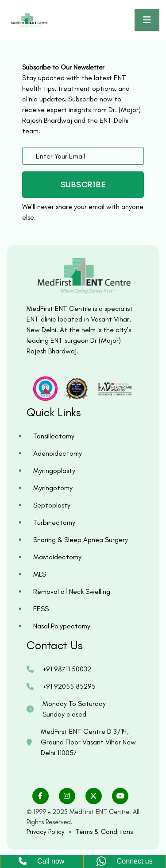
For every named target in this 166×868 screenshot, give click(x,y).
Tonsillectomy (54, 436)
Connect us (125, 862)
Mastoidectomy (57, 557)
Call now (41, 861)
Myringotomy (53, 488)
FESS (41, 609)
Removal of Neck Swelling (72, 591)
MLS (40, 574)
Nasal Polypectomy (62, 626)
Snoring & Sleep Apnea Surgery (81, 540)
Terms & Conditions (104, 832)
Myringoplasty (54, 471)
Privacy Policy (46, 832)
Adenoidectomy (58, 453)
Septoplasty (52, 505)
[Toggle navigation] (147, 20)
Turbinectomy (54, 522)
